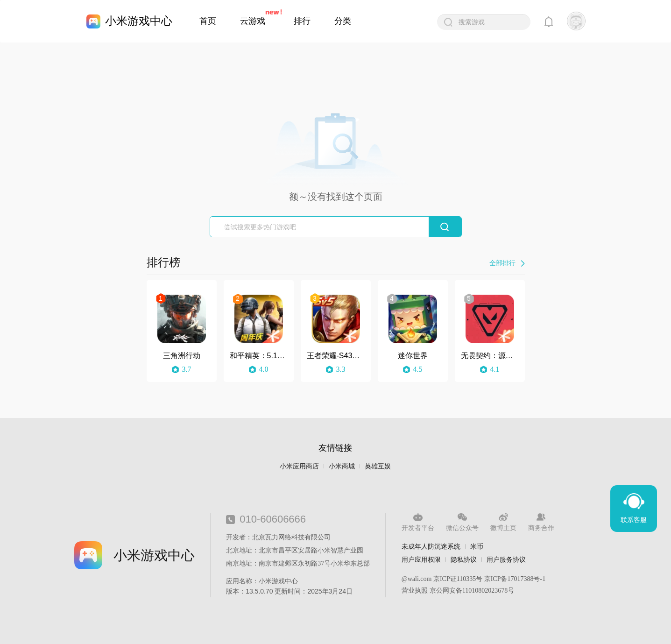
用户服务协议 (506, 559)
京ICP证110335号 (458, 579)
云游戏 (253, 21)
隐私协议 (464, 559)
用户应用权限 (421, 559)
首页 (208, 21)
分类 (343, 21)
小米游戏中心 (139, 21)
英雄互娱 (378, 466)
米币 (477, 546)
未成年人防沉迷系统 (431, 546)
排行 (302, 21)
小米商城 (342, 466)
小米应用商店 (299, 466)
